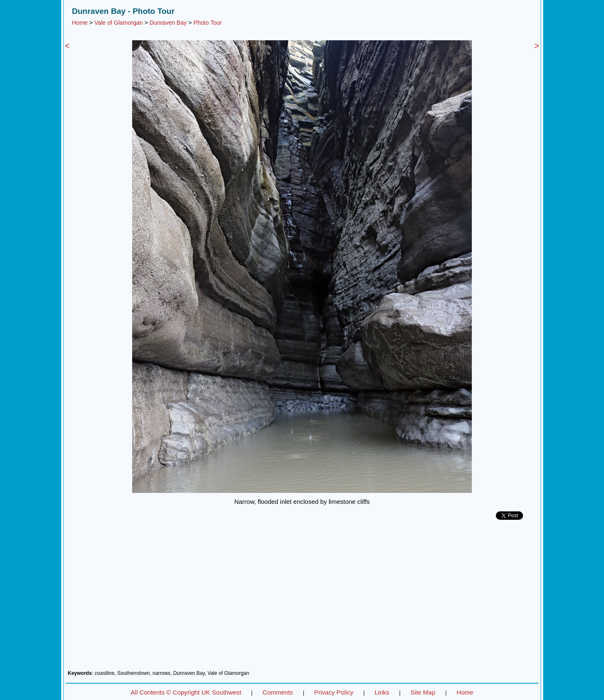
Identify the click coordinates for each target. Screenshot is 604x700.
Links (382, 692)
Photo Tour (207, 23)
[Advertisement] (302, 598)
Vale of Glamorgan (119, 23)
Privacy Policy (334, 692)
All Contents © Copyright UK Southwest (186, 692)
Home (80, 23)
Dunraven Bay (168, 23)
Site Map (423, 692)
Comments (278, 692)
